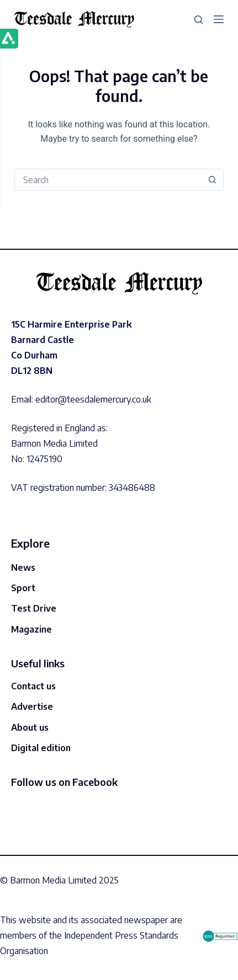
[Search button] (212, 180)
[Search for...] (108, 180)
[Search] (199, 20)
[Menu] (219, 19)
